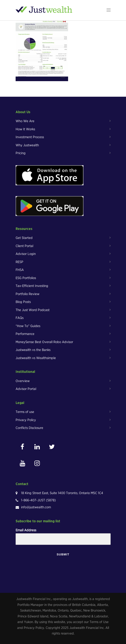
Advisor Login (26, 254)
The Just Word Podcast (33, 310)
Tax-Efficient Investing (32, 286)
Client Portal (24, 246)
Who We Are (25, 121)
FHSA (20, 270)
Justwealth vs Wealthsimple (36, 358)
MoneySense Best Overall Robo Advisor (44, 342)
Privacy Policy (26, 420)
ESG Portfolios (26, 278)
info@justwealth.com (36, 507)
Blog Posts (23, 302)
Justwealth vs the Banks (33, 350)
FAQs (20, 318)
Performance (25, 334)
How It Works (25, 129)
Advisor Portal (26, 389)
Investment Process (30, 137)
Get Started (24, 238)
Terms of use (25, 412)
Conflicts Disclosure (29, 428)
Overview (23, 381)
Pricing (21, 153)
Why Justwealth (27, 145)
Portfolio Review (27, 294)
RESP (19, 262)
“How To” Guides (28, 326)
